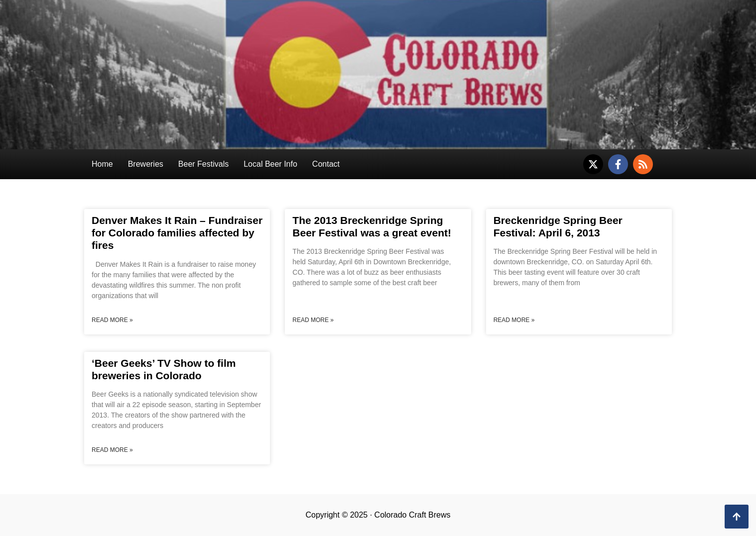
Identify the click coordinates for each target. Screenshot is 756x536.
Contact (326, 164)
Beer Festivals (203, 164)
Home (102, 164)
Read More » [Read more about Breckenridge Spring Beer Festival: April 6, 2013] (514, 320)
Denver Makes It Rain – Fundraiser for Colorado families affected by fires (177, 233)
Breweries (146, 164)
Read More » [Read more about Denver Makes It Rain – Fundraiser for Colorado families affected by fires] (112, 320)
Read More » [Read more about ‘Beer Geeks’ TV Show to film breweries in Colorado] (112, 450)
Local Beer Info (270, 164)
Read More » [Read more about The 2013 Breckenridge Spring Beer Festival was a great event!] (313, 320)
